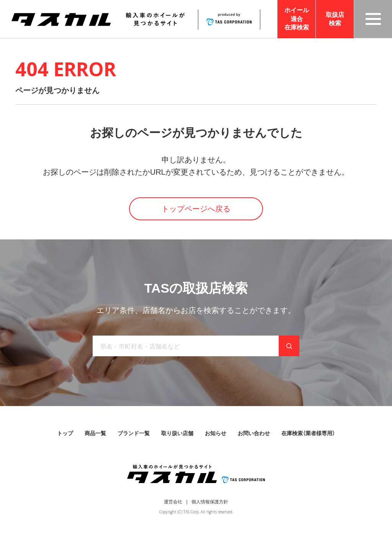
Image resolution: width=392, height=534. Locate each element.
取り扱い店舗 (177, 433)
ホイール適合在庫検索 (297, 19)
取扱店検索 (335, 19)
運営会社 (173, 502)
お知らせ (216, 433)
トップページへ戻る (196, 209)
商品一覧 (95, 433)
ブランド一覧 (134, 433)
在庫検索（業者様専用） (308, 433)
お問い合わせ (254, 433)
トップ (65, 433)
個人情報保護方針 (210, 502)
